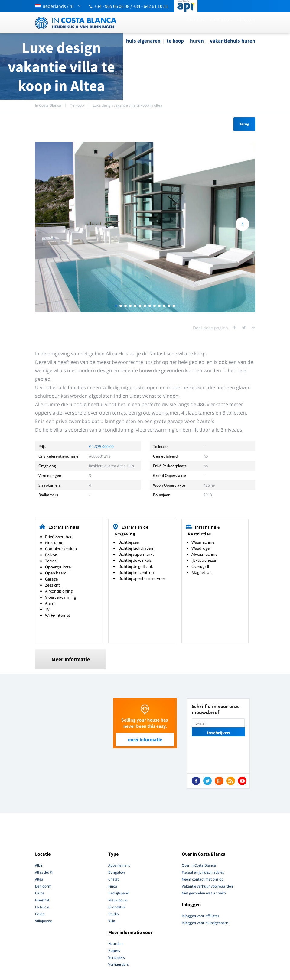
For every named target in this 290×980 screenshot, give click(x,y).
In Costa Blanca (48, 105)
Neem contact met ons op (203, 879)
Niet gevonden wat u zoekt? (204, 893)
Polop (40, 914)
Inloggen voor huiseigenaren (205, 923)
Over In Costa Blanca (199, 865)
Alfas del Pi (44, 872)
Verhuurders (118, 964)
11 (164, 306)
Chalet (113, 879)
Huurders (116, 944)
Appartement (119, 865)
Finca (113, 886)
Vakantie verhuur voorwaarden (207, 886)
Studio (114, 914)
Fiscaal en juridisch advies (203, 872)
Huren (197, 41)
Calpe (40, 893)
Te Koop (175, 41)
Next (242, 224)
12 (169, 306)
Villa (112, 921)
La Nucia (42, 907)
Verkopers (116, 957)
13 (174, 306)
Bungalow (117, 872)
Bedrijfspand (119, 893)
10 (159, 306)
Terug (244, 124)
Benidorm (43, 886)
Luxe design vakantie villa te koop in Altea (128, 105)
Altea (39, 879)
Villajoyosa (44, 921)
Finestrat (42, 900)
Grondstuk (117, 907)
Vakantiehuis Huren (233, 41)
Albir (39, 865)
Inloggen (246, 19)
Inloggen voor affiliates (200, 916)
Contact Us (221, 19)
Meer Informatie (71, 659)
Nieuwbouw (118, 900)
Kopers (114, 951)
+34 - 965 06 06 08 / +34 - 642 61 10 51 (131, 6)
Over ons (196, 19)
